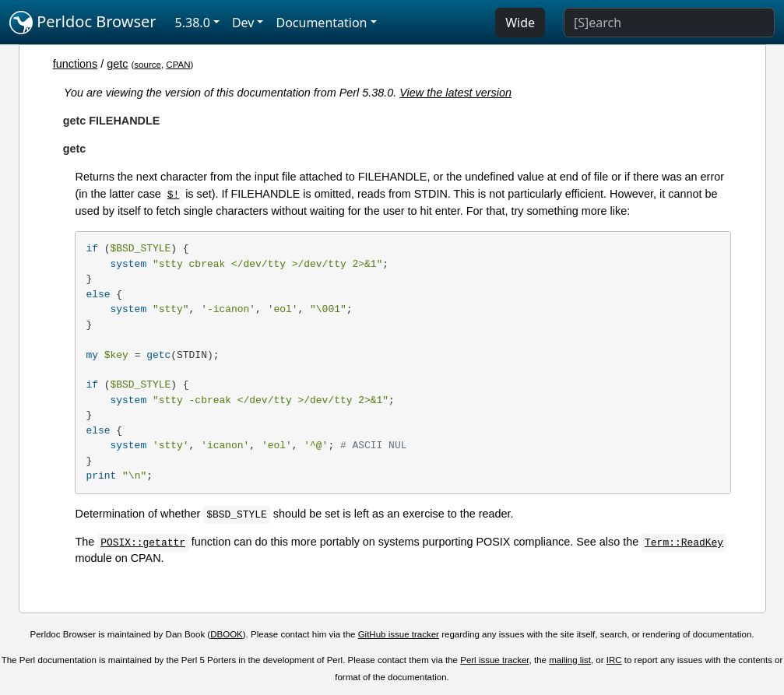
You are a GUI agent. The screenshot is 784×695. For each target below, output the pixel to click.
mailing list (570, 660)
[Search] (669, 23)
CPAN (178, 65)
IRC (614, 660)
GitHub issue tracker (399, 634)
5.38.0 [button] (193, 23)
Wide (520, 23)
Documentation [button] (321, 23)
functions (76, 64)
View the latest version (455, 93)
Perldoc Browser (83, 23)
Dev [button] (243, 23)
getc (117, 64)
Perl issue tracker (494, 660)
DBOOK (227, 634)
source (148, 65)
